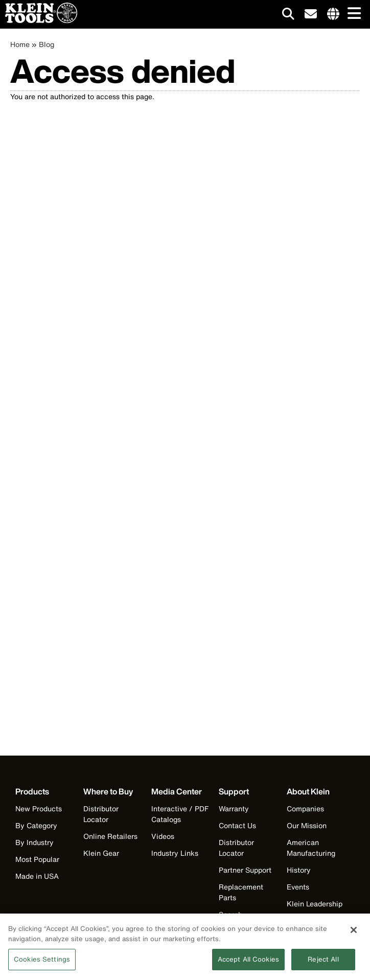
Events (298, 887)
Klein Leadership (315, 904)
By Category (36, 825)
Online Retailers (110, 836)
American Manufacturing (311, 848)
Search (230, 914)
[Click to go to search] (288, 16)
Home (20, 44)
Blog (47, 44)
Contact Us (237, 825)
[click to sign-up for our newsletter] (311, 14)
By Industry (34, 842)
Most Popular (37, 859)
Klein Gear (101, 853)
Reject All (323, 964)
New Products (39, 808)
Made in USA (37, 876)
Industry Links (175, 853)
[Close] (354, 935)
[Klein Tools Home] (39, 20)
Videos (163, 836)
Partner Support (245, 870)
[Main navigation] (352, 14)
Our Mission (307, 825)
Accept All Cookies (248, 964)
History (299, 870)
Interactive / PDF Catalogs (180, 814)
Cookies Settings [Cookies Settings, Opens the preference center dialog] (42, 964)
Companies (305, 808)
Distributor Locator (101, 814)
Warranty (234, 808)
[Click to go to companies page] (333, 14)
